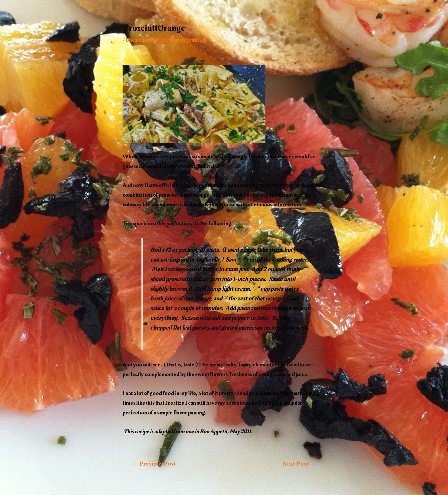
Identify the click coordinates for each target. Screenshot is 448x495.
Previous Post (154, 464)
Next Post (299, 464)
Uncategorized (143, 40)
